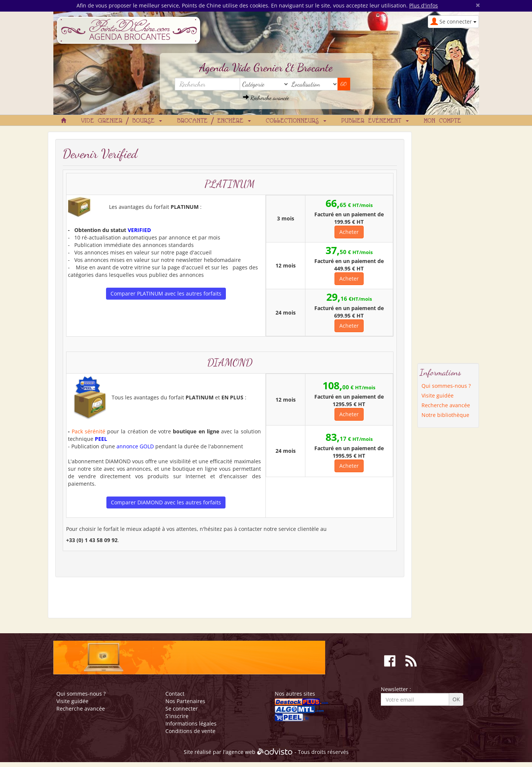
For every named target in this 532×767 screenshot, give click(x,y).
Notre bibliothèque (445, 415)
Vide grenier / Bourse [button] (122, 121)
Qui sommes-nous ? (446, 386)
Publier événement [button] (375, 121)
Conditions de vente (190, 731)
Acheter (349, 232)
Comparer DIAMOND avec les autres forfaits (166, 502)
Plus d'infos (424, 5)
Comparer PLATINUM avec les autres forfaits (166, 293)
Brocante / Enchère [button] (214, 121)
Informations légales (191, 723)
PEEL (101, 439)
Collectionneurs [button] (296, 121)
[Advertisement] (448, 244)
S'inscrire (177, 716)
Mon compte (442, 121)
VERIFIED (139, 230)
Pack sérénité (88, 431)
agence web (240, 752)
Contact (175, 694)
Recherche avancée (266, 98)
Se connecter (182, 709)
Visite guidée (438, 395)
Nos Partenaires (185, 701)
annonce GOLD (135, 446)
